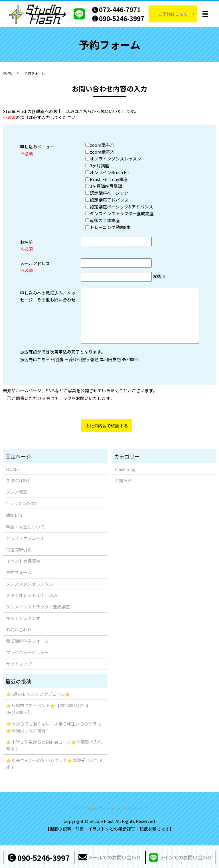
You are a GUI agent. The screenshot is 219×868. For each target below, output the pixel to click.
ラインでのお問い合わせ (185, 857)
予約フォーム (19, 572)
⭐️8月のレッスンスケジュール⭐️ (38, 694)
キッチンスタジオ (23, 618)
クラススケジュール (25, 538)
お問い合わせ (19, 629)
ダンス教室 (17, 492)
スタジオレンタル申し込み (32, 595)
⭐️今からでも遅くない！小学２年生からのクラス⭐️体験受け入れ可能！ (54, 727)
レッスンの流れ (24, 503)
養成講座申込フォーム (27, 641)
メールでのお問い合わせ (114, 857)
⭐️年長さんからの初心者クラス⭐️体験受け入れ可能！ (54, 764)
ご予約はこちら (173, 14)
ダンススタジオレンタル (30, 584)
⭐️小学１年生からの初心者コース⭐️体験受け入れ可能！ (54, 745)
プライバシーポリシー (27, 652)
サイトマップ (19, 664)
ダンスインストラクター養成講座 (38, 607)
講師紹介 (15, 515)
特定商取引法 (19, 549)
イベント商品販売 (23, 561)
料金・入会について (25, 527)
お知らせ (123, 480)
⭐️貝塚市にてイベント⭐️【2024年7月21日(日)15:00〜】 (47, 709)
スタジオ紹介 (19, 480)
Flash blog (125, 469)
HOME (8, 73)
